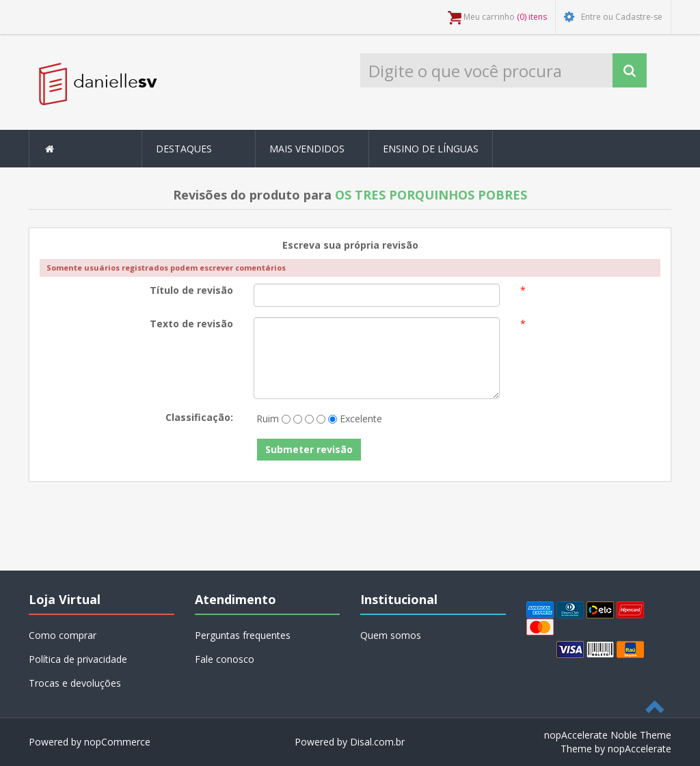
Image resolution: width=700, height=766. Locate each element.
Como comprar (63, 635)
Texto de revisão (191, 324)
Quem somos (391, 635)
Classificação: (199, 417)
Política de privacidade (78, 659)
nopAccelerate (640, 749)
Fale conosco (225, 659)
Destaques (184, 149)
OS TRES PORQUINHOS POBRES (431, 195)
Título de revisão (191, 290)
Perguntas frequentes (243, 635)
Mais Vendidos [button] (307, 149)
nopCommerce (117, 742)
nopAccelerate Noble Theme (608, 735)
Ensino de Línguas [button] (431, 149)
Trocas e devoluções (75, 683)
